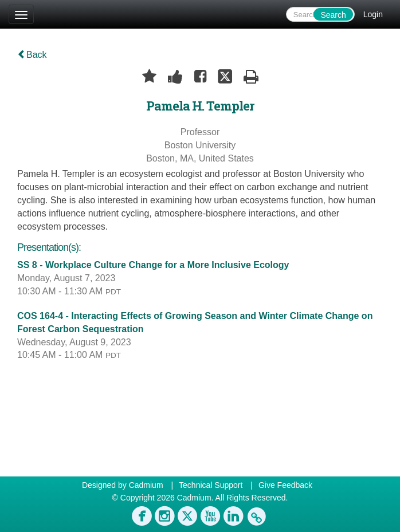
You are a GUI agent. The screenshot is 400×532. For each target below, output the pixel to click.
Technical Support (211, 485)
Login (373, 14)
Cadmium (146, 485)
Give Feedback (285, 485)
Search (333, 15)
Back (32, 55)
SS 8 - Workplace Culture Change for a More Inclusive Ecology (153, 265)
